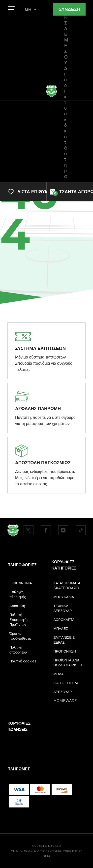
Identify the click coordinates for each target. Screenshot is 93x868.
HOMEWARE (65, 701)
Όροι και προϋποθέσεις (20, 636)
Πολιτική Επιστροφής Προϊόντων (19, 620)
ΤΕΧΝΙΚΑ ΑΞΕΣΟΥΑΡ (63, 608)
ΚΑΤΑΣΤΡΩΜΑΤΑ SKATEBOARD (67, 586)
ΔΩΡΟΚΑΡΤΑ (64, 620)
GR (31, 9)
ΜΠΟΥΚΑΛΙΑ (64, 597)
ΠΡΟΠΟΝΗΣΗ (65, 651)
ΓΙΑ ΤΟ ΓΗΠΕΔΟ (67, 683)
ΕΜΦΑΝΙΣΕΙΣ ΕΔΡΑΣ (64, 640)
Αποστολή (17, 606)
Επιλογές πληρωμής (18, 594)
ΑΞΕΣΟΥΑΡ (63, 692)
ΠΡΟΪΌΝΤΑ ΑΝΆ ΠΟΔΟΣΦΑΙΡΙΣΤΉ (68, 663)
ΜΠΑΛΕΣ (61, 629)
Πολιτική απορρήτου (18, 650)
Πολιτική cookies (23, 661)
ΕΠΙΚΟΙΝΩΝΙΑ (21, 583)
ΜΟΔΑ (59, 674)
